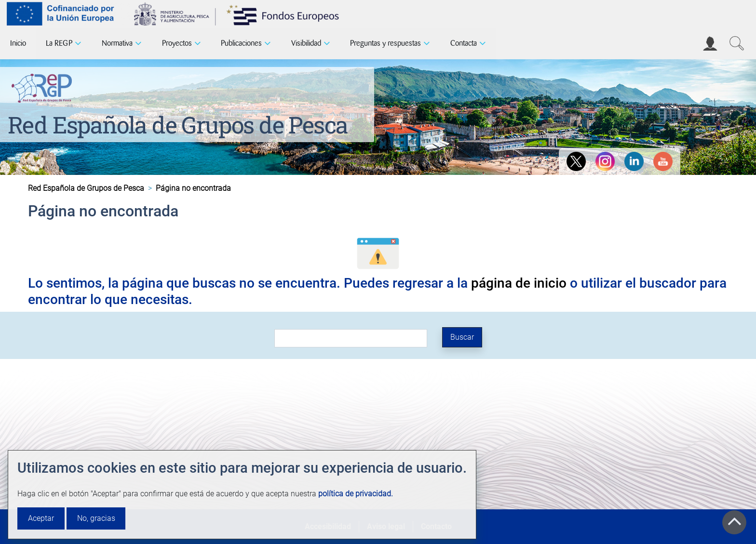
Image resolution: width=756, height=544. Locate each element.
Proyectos (177, 43)
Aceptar (41, 518)
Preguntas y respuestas (385, 43)
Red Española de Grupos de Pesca (178, 125)
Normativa (117, 43)
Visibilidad (306, 43)
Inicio (18, 43)
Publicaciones (241, 43)
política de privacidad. (356, 494)
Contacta (464, 43)
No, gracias (96, 518)
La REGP (59, 43)
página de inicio (519, 283)
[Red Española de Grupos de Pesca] (44, 86)
